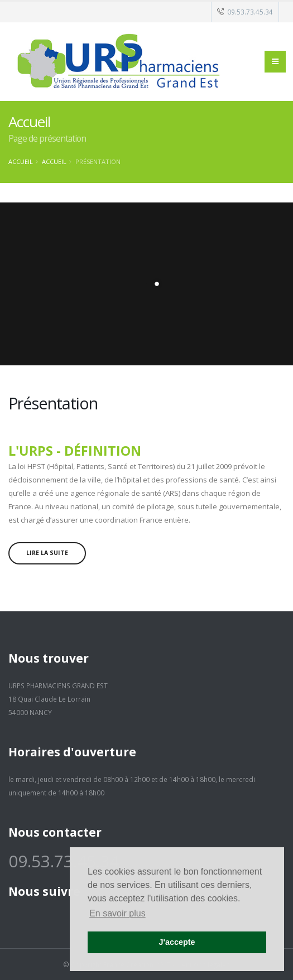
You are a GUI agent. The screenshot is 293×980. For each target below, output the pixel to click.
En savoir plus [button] (117, 913)
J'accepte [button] (177, 942)
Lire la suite (47, 553)
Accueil (21, 161)
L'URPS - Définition (75, 451)
